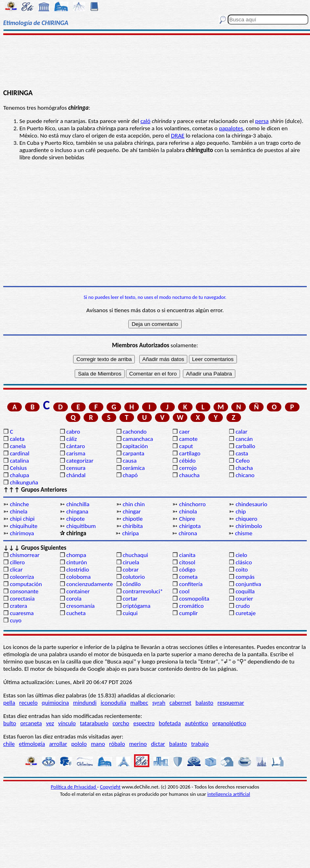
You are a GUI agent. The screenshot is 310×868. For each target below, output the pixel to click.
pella (9, 703)
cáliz (71, 439)
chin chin (134, 504)
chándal (76, 475)
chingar (132, 511)
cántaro (75, 446)
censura (76, 468)
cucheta (76, 613)
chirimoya (22, 533)
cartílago (190, 453)
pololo (79, 744)
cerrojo (188, 468)
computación (26, 584)
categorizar (80, 461)
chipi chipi (22, 519)
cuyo (16, 620)
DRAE (178, 136)
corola (74, 599)
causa (130, 461)
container (78, 591)
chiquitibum (81, 526)
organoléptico (229, 723)
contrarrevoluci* (143, 591)
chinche (19, 504)
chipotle (133, 519)
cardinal (19, 453)
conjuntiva (248, 584)
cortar (130, 599)
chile (9, 744)
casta (242, 453)
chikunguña (24, 482)
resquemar (231, 703)
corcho (121, 723)
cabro (73, 432)
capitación (135, 446)
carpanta (133, 453)
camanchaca (138, 439)
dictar (158, 744)
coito (242, 570)
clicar (16, 570)
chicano (245, 475)
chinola (188, 511)
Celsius (18, 468)
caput (186, 446)
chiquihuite (23, 526)
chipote (75, 519)
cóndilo (132, 584)
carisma (76, 453)
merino (138, 744)
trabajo (200, 744)
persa (262, 121)
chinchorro (193, 504)
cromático (192, 606)
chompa (76, 555)
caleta (17, 439)
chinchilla (78, 504)
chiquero (247, 519)
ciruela (131, 562)
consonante (24, 591)
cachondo (135, 432)
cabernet (180, 703)
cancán (244, 439)
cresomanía (80, 606)
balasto (204, 703)
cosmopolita (194, 599)
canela (18, 446)
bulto (10, 723)
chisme (244, 533)
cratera (18, 606)
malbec (139, 703)
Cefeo (243, 461)
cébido (187, 461)
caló (146, 121)
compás (245, 577)
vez (50, 723)
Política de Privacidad (74, 787)
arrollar (58, 744)
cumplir (189, 613)
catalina (19, 461)
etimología (32, 744)
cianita (187, 555)
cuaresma (22, 613)
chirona (188, 533)
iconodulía (113, 703)
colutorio (134, 577)
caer (184, 432)
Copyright (110, 787)
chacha (244, 468)
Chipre (187, 519)
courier (244, 599)
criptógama (137, 606)
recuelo (29, 703)
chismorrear (25, 555)
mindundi (85, 703)
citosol (187, 562)
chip (241, 511)
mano (98, 744)
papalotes (231, 128)
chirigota (190, 526)
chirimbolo (249, 526)
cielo (242, 555)
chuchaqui (135, 555)
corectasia (22, 599)
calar (242, 432)
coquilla (245, 591)
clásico (244, 562)
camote (189, 439)
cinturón (76, 562)
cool (184, 591)
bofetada (170, 723)
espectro (144, 723)
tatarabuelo (94, 723)
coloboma (78, 577)
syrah (159, 703)
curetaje (246, 613)
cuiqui (130, 613)
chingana (77, 511)
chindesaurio (251, 504)
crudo (243, 606)
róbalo (117, 744)
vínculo (67, 723)
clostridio (77, 570)
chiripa (131, 533)
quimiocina (55, 703)
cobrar (131, 570)
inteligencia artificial (229, 794)
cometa (189, 577)
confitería (191, 584)
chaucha (190, 475)
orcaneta (31, 723)
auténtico (197, 723)
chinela (19, 511)
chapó (130, 475)
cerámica (134, 468)
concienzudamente (89, 584)
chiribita (133, 526)
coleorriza (22, 577)
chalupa (19, 475)
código (187, 570)
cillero (17, 562)
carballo (246, 446)
